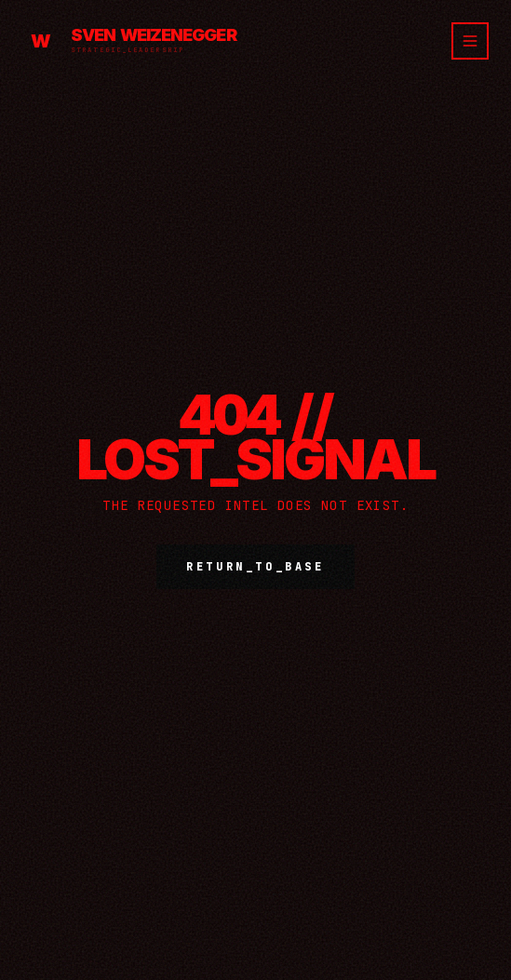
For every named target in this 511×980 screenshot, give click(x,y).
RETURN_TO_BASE (255, 567)
